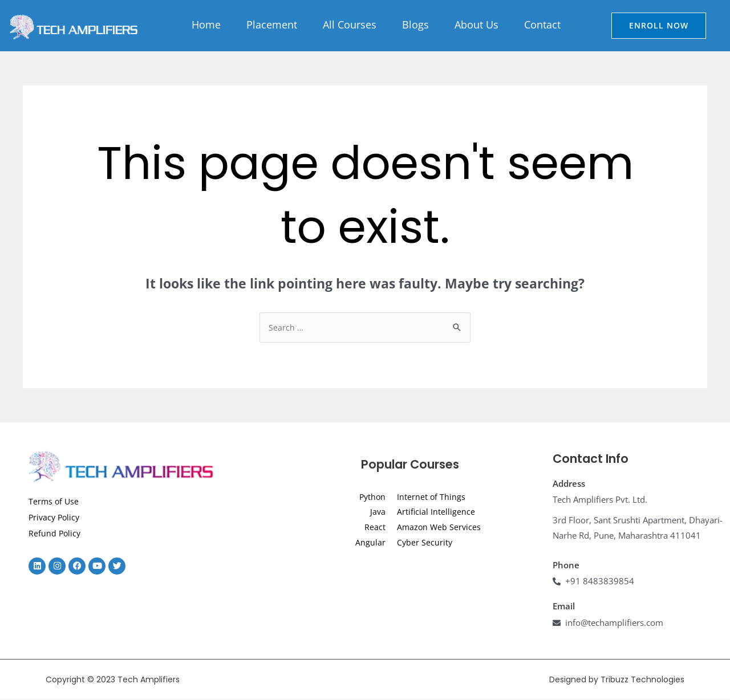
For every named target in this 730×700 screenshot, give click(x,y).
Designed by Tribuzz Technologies (617, 680)
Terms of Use (54, 502)
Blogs (415, 25)
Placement (272, 25)
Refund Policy (55, 534)
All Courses (350, 25)
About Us (476, 25)
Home (206, 25)
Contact (542, 25)
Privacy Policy (56, 518)
